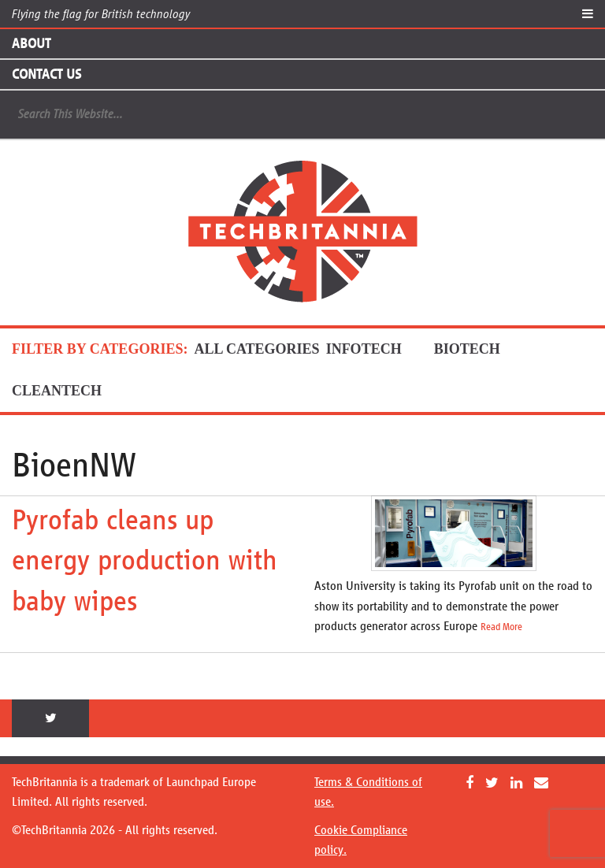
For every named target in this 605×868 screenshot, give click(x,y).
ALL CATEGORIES (256, 349)
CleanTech (70, 391)
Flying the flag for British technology (101, 14)
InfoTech (377, 349)
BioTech (480, 349)
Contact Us (46, 74)
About (31, 43)
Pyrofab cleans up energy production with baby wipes (145, 560)
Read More (501, 627)
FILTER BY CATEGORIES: (100, 349)
